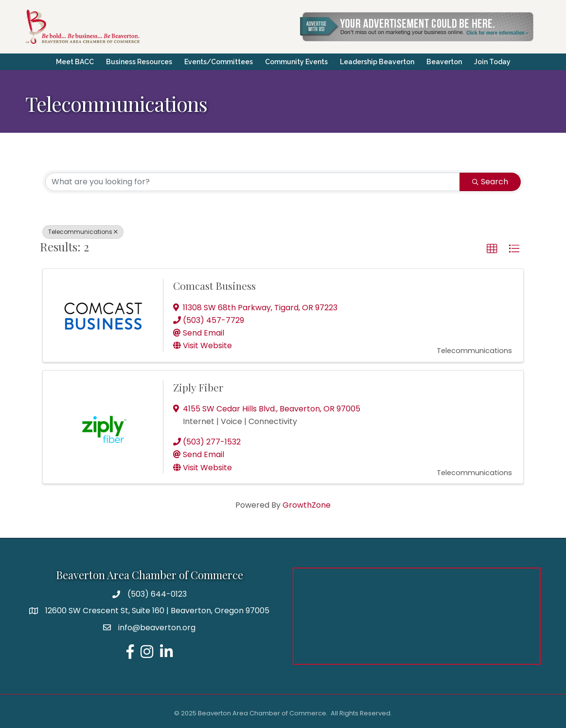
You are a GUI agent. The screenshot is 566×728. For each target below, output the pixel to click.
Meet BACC (75, 62)
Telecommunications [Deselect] (83, 232)
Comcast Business (214, 285)
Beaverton (444, 62)
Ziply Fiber (198, 387)
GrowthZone (307, 505)
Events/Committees (219, 62)
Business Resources (139, 62)
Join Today (492, 62)
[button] (492, 249)
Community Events (296, 62)
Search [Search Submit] (490, 182)
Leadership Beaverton (377, 62)
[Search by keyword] (253, 182)
